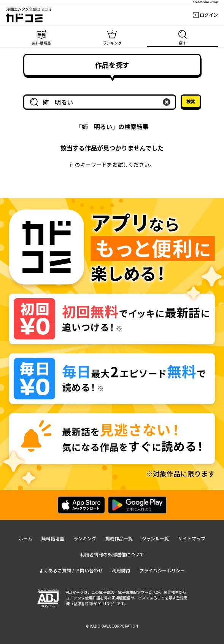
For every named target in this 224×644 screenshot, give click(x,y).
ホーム (25, 538)
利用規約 (121, 570)
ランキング (85, 538)
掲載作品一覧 (119, 538)
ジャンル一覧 (155, 538)
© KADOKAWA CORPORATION (112, 626)
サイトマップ (192, 538)
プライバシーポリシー (162, 570)
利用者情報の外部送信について (112, 554)
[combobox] (101, 102)
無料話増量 (53, 538)
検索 (191, 101)
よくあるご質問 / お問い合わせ (71, 570)
